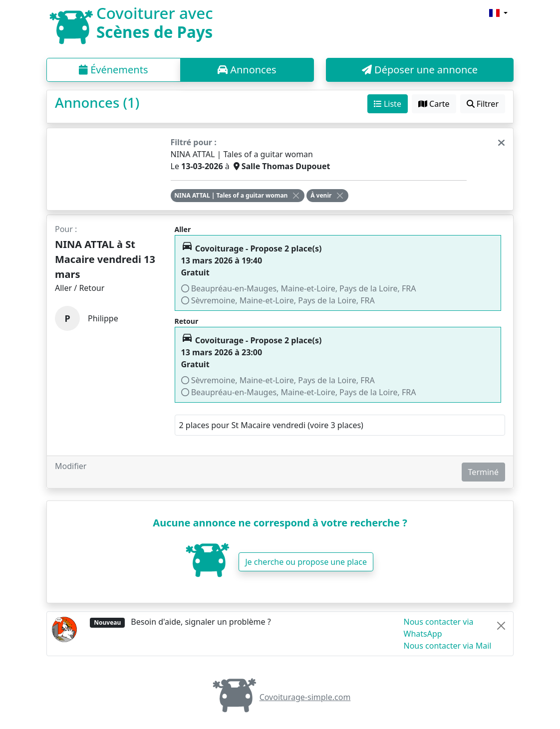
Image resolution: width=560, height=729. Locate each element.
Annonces (247, 70)
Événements (114, 70)
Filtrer (483, 104)
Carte (434, 104)
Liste (388, 104)
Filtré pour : (194, 142)
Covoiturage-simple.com (280, 697)
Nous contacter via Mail (448, 646)
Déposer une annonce (420, 70)
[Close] (296, 196)
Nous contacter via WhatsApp (439, 628)
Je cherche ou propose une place (306, 562)
